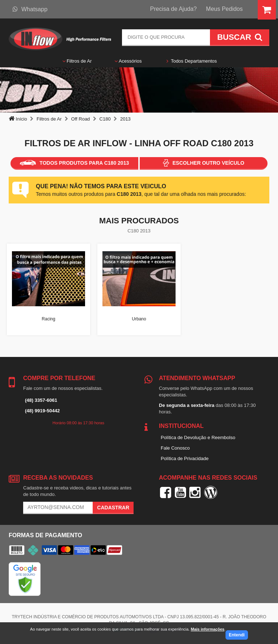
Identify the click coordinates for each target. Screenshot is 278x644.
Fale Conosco (175, 448)
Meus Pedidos (224, 9)
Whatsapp (30, 9)
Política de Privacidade (185, 458)
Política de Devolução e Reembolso (198, 437)
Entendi (237, 635)
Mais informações (208, 629)
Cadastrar (113, 508)
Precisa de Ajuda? (174, 9)
